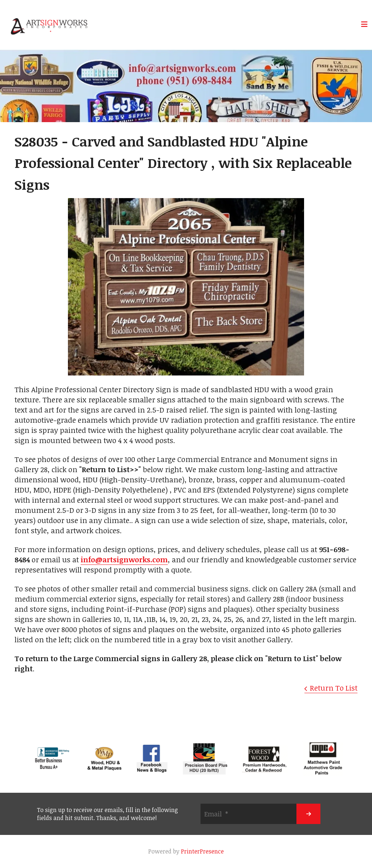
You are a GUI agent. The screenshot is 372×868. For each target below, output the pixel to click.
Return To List (334, 688)
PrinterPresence (202, 851)
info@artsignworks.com (124, 559)
